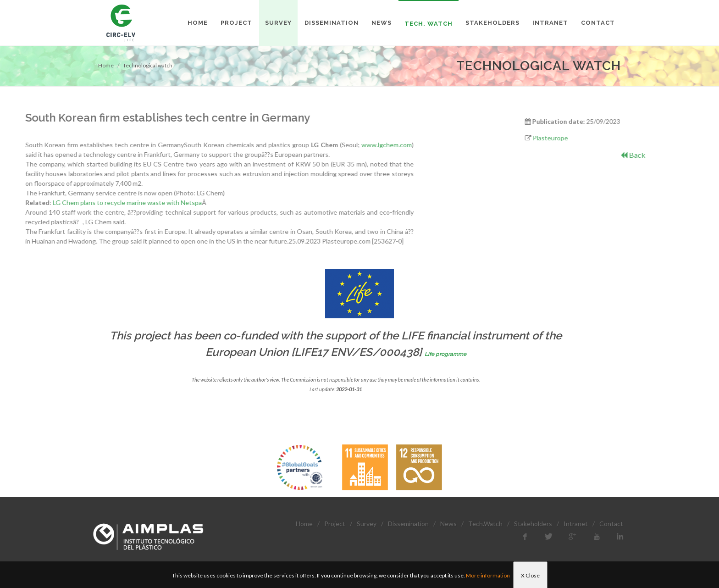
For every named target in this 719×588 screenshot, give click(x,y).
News (448, 524)
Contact (611, 524)
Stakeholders (533, 524)
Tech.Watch (485, 524)
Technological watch (148, 65)
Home (106, 65)
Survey (367, 524)
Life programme (445, 354)
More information (488, 575)
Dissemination (408, 524)
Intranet (576, 524)
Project (335, 524)
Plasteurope (626, 138)
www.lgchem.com (161, 145)
